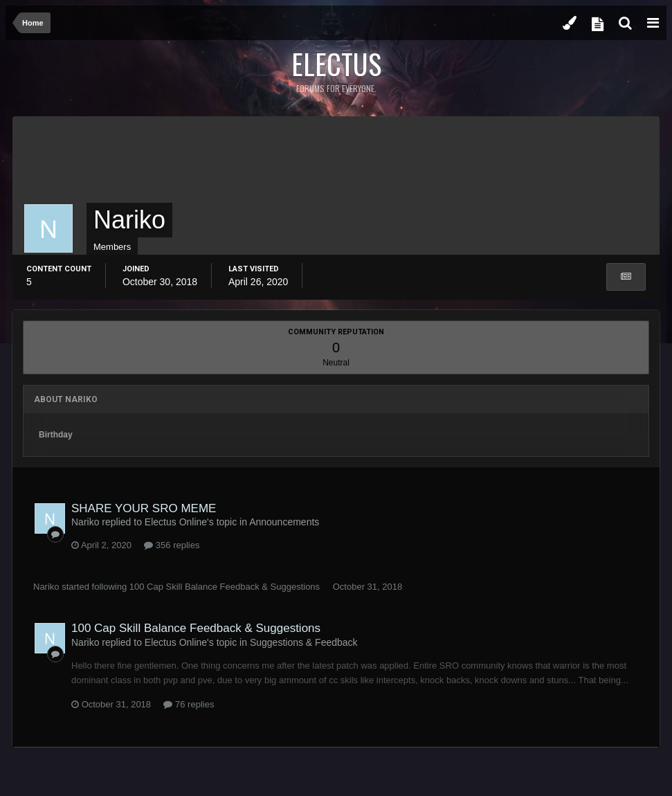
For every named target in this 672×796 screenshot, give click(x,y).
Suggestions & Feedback (304, 642)
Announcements (284, 522)
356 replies (172, 545)
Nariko (46, 587)
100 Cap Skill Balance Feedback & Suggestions (225, 587)
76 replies (189, 704)
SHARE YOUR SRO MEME (144, 508)
